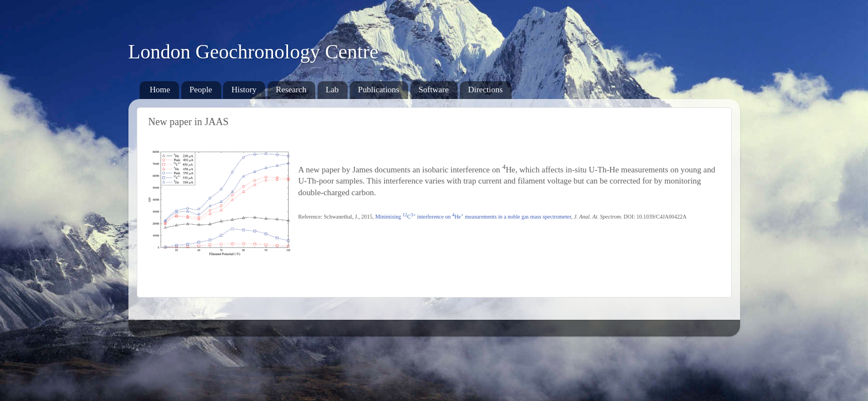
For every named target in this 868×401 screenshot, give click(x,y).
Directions (485, 90)
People (201, 90)
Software (434, 90)
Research (291, 90)
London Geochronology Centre (254, 52)
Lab (332, 90)
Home (160, 90)
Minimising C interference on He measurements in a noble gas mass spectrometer (473, 217)
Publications (379, 90)
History (244, 90)
